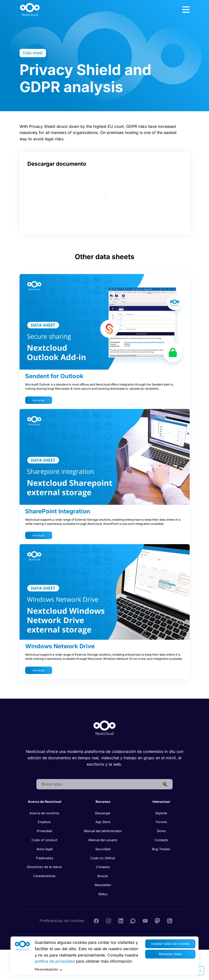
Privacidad (44, 831)
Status (103, 894)
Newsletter (103, 885)
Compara (103, 867)
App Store (103, 822)
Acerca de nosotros (44, 813)
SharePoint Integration (58, 511)
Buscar (103, 876)
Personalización (48, 970)
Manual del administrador (103, 831)
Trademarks (44, 858)
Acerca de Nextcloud (44, 802)
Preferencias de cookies (62, 921)
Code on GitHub (103, 858)
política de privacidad (55, 961)
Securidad (103, 849)
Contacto (161, 840)
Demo (161, 831)
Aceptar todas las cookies (170, 944)
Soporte (161, 813)
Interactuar (161, 802)
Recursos (103, 802)
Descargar (39, 400)
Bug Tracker (161, 849)
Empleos (44, 822)
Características (44, 876)
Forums (161, 822)
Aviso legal (44, 849)
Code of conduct (44, 840)
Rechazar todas (170, 954)
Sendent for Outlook (54, 376)
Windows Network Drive (60, 646)
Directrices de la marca (44, 867)
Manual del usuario (103, 840)
